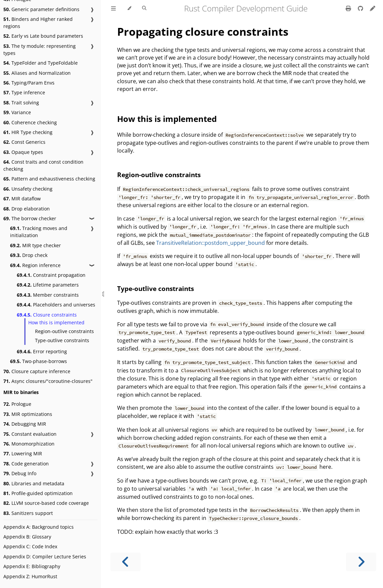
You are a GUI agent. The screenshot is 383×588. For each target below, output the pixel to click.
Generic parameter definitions (41, 9)
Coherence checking (30, 122)
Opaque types (23, 152)
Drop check (29, 255)
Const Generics (24, 142)
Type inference (24, 92)
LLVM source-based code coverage (46, 503)
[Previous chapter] (126, 562)
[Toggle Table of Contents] (113, 8)
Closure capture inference (37, 371)
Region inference (35, 265)
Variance (17, 112)
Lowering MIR (23, 453)
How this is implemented (56, 322)
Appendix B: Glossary (27, 537)
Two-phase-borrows (39, 361)
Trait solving (21, 103)
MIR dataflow (22, 199)
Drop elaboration (27, 209)
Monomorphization (29, 444)
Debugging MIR (25, 424)
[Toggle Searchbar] (144, 8)
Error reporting (42, 351)
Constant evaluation (30, 434)
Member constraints (48, 295)
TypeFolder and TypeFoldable (41, 63)
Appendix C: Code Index (30, 546)
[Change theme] (129, 8)
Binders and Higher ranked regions (38, 23)
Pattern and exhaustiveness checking (49, 179)
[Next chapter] (361, 562)
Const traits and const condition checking (43, 165)
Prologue (17, 404)
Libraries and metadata (34, 483)
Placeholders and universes (56, 305)
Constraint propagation (51, 275)
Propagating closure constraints (203, 31)
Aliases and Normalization (37, 73)
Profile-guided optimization (38, 493)
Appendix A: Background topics (39, 527)
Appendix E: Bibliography (32, 566)
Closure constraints (47, 315)
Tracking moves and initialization (39, 232)
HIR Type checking (28, 132)
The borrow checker (30, 218)
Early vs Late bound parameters (43, 36)
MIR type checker (36, 245)
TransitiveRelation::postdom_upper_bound (211, 243)
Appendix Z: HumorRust (30, 576)
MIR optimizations (28, 414)
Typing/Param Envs (29, 83)
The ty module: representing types (40, 50)
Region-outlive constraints (64, 331)
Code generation (26, 464)
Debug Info (20, 473)
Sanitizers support (28, 513)
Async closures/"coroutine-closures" (48, 381)
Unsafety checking (28, 189)
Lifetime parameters (48, 285)
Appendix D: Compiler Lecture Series (45, 557)
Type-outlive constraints (62, 340)
